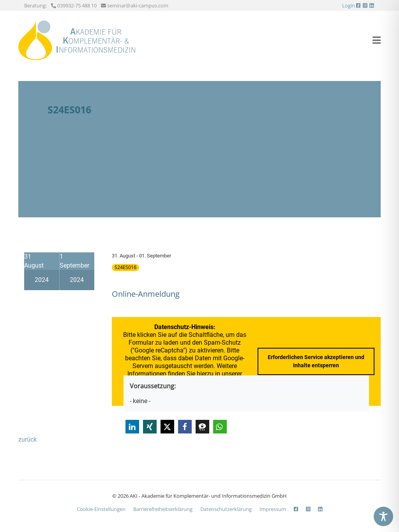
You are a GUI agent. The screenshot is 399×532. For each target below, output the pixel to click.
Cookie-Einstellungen (101, 509)
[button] (132, 427)
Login (349, 5)
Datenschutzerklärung (226, 509)
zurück (27, 440)
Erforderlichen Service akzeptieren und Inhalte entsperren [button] (316, 361)
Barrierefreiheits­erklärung (163, 509)
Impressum (273, 509)
